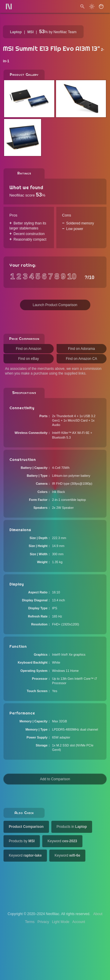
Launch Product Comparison (55, 305)
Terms (30, 922)
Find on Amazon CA (81, 359)
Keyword (62, 841)
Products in (72, 827)
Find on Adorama (81, 349)
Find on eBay (29, 359)
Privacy (43, 922)
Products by (22, 841)
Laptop (16, 32)
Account (79, 922)
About (98, 914)
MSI (30, 32)
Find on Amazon (29, 349)
